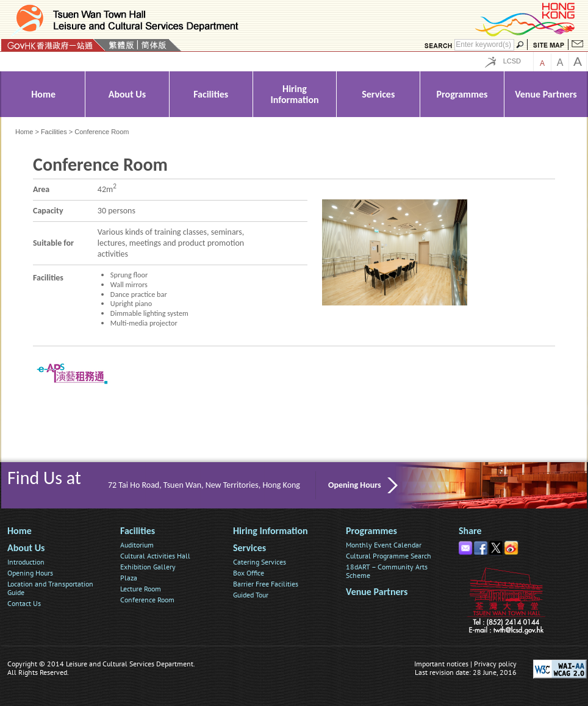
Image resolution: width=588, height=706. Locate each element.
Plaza (129, 578)
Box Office (249, 573)
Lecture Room (141, 589)
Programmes (371, 531)
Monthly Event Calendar (384, 545)
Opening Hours (355, 485)
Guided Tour (251, 595)
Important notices (441, 664)
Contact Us (24, 603)
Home (24, 132)
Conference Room (147, 600)
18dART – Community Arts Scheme (387, 571)
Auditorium (137, 545)
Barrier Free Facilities (266, 584)
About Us (26, 548)
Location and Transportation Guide (50, 588)
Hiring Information (271, 531)
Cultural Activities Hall (155, 556)
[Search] (484, 45)
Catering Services (260, 562)
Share (470, 531)
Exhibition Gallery (148, 567)
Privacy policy (495, 664)
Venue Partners (377, 592)
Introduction (26, 562)
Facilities (54, 132)
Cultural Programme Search (389, 556)
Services (249, 548)
